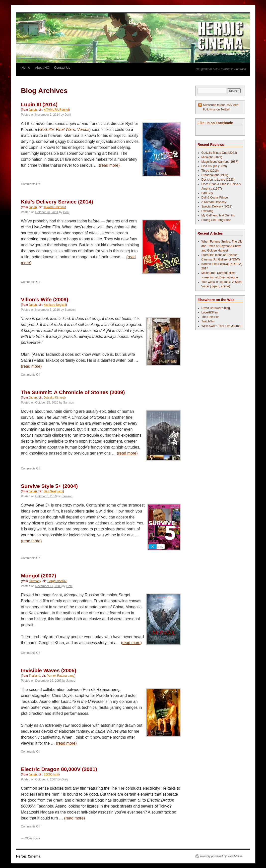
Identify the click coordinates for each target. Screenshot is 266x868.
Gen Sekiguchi (53, 491)
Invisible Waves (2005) (49, 670)
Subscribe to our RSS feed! (221, 105)
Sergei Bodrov (57, 581)
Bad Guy (207, 193)
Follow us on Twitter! (217, 109)
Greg (65, 779)
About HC (42, 68)
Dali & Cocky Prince (215, 198)
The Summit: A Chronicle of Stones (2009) (73, 392)
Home (26, 68)
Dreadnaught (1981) (215, 175)
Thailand (34, 676)
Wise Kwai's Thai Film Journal (221, 326)
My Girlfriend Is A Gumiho (218, 215)
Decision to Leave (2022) (218, 180)
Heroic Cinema (28, 856)
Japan (33, 110)
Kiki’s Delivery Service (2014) (57, 202)
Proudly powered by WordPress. (222, 856)
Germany (35, 581)
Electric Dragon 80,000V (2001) (59, 769)
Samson (70, 310)
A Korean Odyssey (214, 202)
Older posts (31, 838)
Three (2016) (210, 171)
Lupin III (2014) (39, 104)
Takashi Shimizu (54, 207)
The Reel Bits (210, 317)
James (71, 681)
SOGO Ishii (51, 774)
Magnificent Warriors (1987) (220, 162)
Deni (68, 115)
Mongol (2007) (38, 576)
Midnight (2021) (212, 157)
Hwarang (207, 211)
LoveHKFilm (210, 312)
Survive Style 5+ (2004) (49, 486)
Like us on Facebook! (215, 123)
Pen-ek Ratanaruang (61, 676)
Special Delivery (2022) (217, 206)
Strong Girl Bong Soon (216, 220)
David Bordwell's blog (216, 308)
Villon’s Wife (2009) (45, 299)
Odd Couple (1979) (214, 166)
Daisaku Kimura (54, 398)
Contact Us (62, 68)
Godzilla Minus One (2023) (219, 153)
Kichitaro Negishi (55, 305)
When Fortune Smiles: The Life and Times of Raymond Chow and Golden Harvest (222, 246)
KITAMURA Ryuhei (56, 110)
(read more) (109, 165)
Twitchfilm (208, 321)
